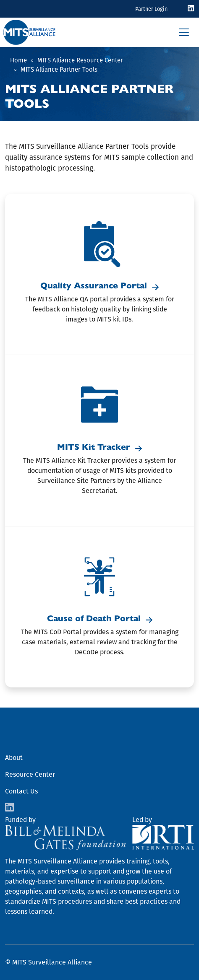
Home (18, 60)
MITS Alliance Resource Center (80, 60)
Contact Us (21, 791)
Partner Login (151, 9)
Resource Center (30, 774)
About (14, 758)
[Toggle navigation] (184, 32)
